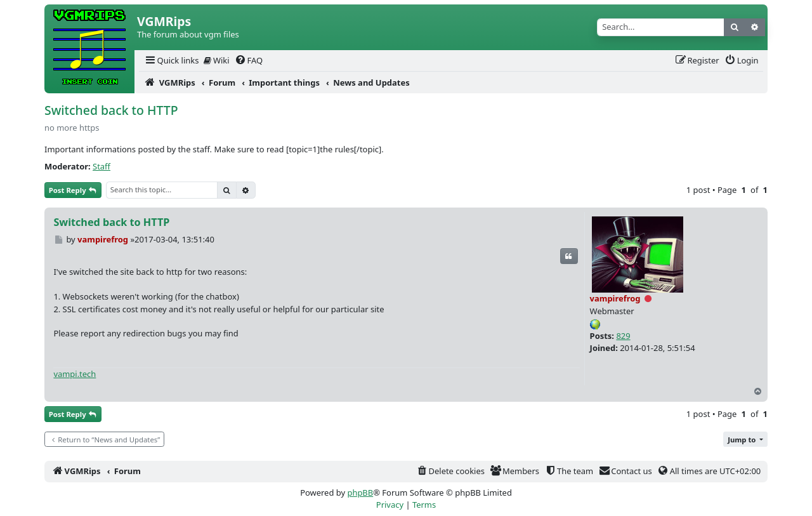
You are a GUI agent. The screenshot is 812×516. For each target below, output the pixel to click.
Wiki (217, 60)
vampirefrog (615, 298)
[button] (745, 440)
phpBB (360, 493)
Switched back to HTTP (111, 110)
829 (623, 336)
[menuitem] (171, 61)
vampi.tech (75, 374)
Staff (101, 166)
